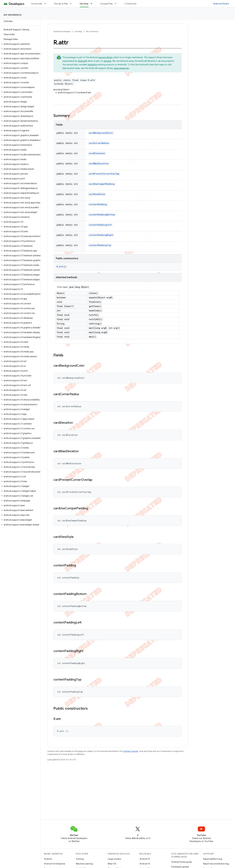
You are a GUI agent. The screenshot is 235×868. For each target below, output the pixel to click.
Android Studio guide (182, 862)
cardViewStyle (97, 194)
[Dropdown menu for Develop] (93, 4)
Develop (78, 31)
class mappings (121, 68)
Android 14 (145, 864)
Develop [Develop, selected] (84, 4)
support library (106, 57)
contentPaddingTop (100, 245)
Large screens (114, 859)
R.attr (60, 267)
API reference (13, 15)
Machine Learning (84, 864)
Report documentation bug (216, 864)
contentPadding (98, 204)
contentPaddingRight (101, 235)
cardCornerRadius (99, 143)
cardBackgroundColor (101, 133)
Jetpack (107, 61)
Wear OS (112, 864)
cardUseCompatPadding (102, 184)
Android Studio (221, 4)
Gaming (80, 859)
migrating (92, 65)
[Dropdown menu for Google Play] (117, 4)
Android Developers (62, 31)
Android (48, 859)
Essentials (37, 4)
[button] (20, 44)
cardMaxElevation (99, 163)
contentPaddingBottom (102, 215)
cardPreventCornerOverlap (104, 174)
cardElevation (97, 153)
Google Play (107, 4)
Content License (131, 751)
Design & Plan (61, 4)
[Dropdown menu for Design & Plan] (72, 4)
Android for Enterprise (55, 864)
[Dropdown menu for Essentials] (46, 4)
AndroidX (82, 61)
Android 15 (145, 859)
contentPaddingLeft (100, 225)
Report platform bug (213, 859)
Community (130, 4)
